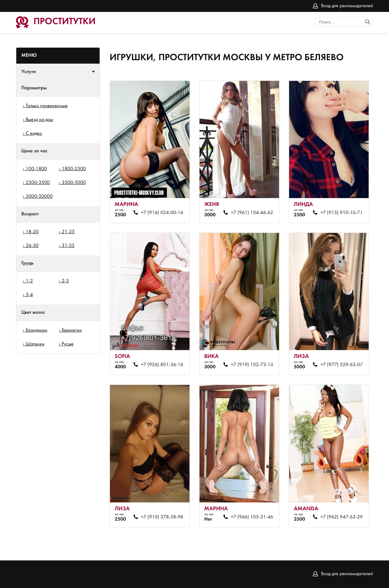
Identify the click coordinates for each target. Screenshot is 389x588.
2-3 (65, 281)
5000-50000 (39, 197)
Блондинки (36, 330)
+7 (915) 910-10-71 (342, 213)
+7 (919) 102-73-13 (252, 365)
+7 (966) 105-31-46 (252, 517)
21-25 (68, 232)
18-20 (32, 232)
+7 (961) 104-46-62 (252, 213)
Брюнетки (72, 330)
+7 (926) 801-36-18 (162, 365)
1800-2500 (74, 169)
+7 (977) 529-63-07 (342, 365)
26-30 (32, 246)
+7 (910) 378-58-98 (162, 517)
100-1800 (36, 169)
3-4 (29, 295)
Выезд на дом (39, 120)
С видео (34, 134)
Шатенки (35, 344)
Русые (68, 344)
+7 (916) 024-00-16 (162, 213)
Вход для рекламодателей (347, 6)
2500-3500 (38, 183)
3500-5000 (74, 183)
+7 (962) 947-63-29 (342, 517)
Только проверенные (47, 106)
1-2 (29, 281)
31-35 (68, 246)
